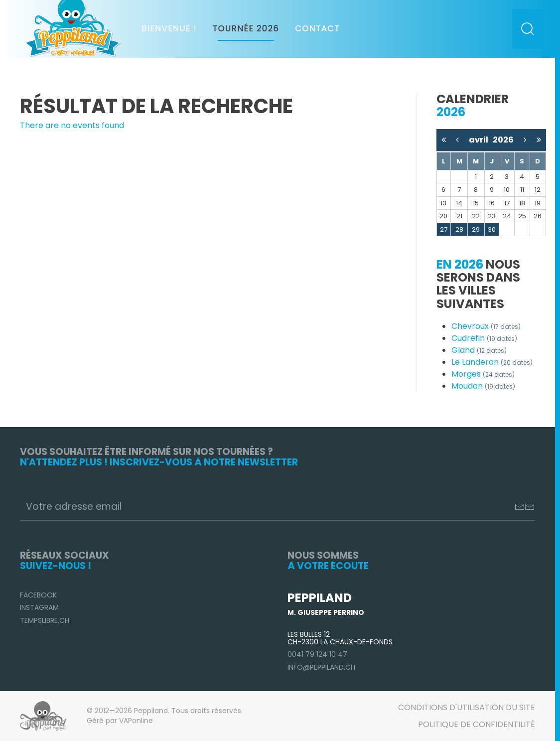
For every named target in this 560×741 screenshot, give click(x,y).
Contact (317, 28)
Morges (483, 374)
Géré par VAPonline (120, 721)
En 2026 (460, 264)
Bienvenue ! (169, 28)
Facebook (38, 595)
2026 (503, 140)
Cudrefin (484, 338)
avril (481, 140)
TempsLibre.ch (45, 620)
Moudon (483, 386)
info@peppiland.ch (321, 667)
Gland (479, 350)
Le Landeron (492, 362)
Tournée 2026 (246, 28)
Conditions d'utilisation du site (467, 707)
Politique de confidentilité (477, 724)
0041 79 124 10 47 (317, 654)
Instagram (39, 607)
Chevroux (486, 326)
